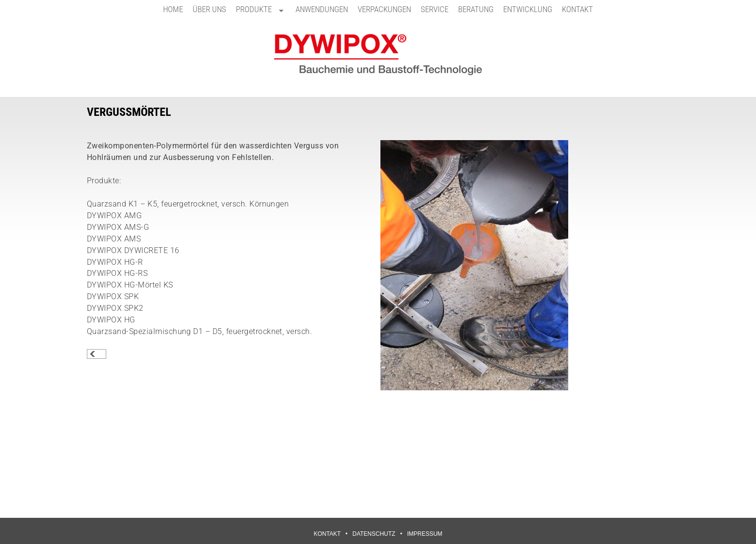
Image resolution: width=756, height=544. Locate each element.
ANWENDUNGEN (322, 9)
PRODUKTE (257, 11)
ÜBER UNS (209, 9)
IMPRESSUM (425, 534)
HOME (173, 9)
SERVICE (435, 9)
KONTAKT (577, 9)
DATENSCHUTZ (374, 534)
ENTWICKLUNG (528, 9)
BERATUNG (476, 9)
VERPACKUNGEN (384, 9)
